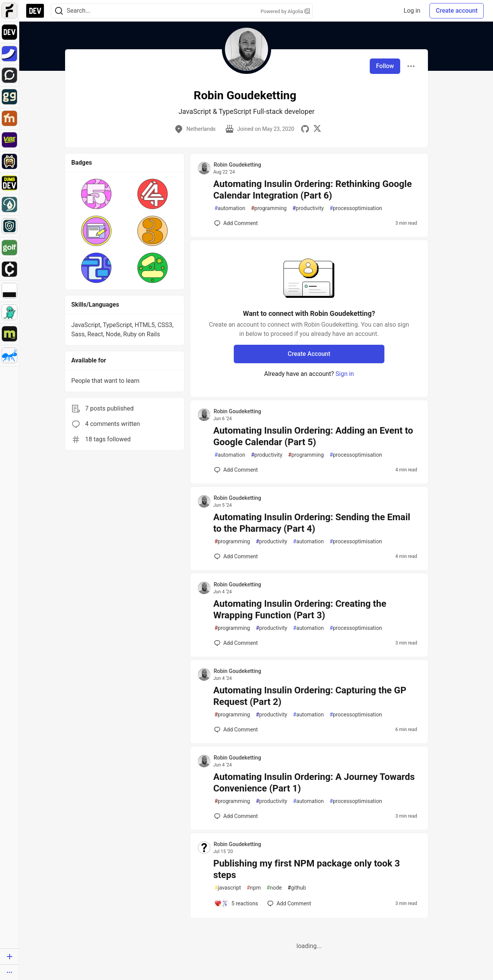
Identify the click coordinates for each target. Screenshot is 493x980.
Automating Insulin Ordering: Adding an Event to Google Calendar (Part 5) (313, 436)
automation (230, 208)
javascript (228, 888)
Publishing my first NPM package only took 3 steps (307, 869)
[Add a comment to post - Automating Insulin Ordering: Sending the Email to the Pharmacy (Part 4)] (236, 556)
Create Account (309, 354)
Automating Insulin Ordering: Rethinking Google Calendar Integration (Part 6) (313, 190)
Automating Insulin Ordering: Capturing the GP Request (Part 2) (310, 696)
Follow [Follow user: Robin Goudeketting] (385, 66)
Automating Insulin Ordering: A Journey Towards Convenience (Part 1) (314, 783)
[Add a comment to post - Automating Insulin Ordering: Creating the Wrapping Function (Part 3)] (236, 643)
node (274, 888)
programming (269, 208)
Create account (457, 11)
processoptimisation (356, 208)
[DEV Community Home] (35, 11)
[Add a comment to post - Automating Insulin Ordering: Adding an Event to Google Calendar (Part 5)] (236, 470)
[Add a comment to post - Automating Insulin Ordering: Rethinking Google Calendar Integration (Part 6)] (236, 223)
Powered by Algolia (285, 11)
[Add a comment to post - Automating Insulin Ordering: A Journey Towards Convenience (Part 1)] (236, 816)
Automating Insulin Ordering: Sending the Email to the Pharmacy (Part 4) (312, 523)
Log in (412, 11)
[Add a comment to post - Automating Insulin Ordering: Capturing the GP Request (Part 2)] (236, 730)
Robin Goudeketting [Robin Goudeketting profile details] (237, 165)
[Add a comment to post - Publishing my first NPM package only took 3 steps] (236, 903)
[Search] (59, 11)
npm (254, 888)
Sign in (345, 374)
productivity (308, 208)
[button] (96, 194)
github (297, 888)
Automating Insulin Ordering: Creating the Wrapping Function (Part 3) (300, 609)
